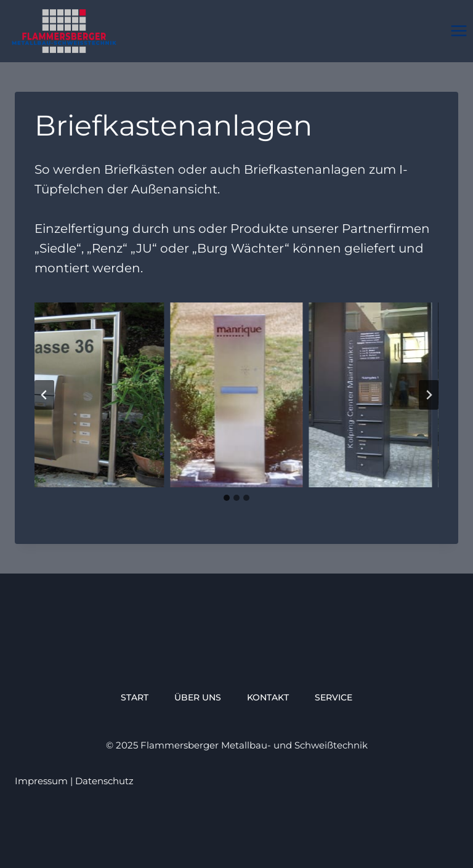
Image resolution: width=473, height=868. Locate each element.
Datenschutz (104, 781)
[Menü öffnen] (459, 31)
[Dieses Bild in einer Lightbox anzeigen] (236, 395)
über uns (198, 697)
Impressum (41, 781)
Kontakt (268, 697)
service (334, 697)
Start (135, 697)
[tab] (227, 498)
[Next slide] (429, 395)
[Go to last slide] (44, 395)
